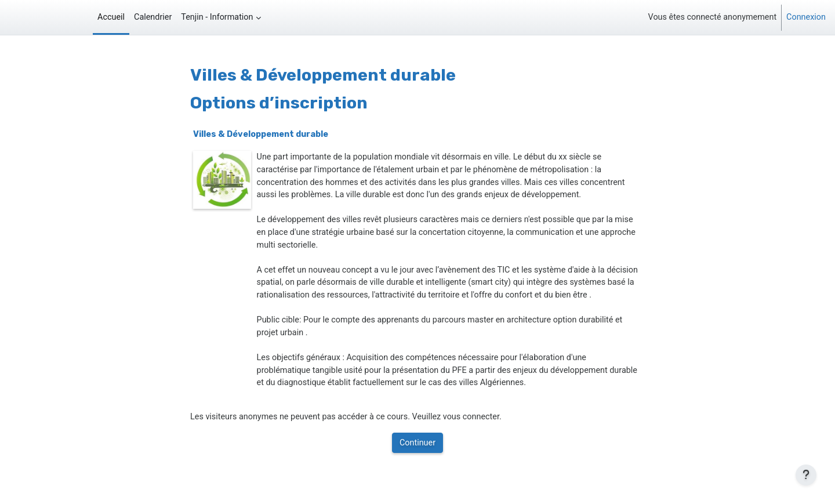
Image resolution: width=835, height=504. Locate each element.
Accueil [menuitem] (111, 17)
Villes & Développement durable (261, 134)
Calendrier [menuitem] (153, 17)
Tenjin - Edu (36, 18)
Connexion (806, 17)
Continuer (418, 443)
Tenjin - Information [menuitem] (217, 17)
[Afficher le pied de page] (806, 475)
